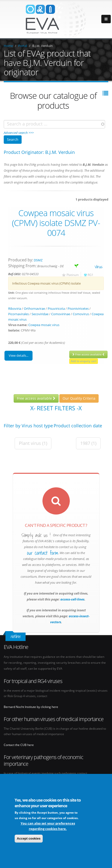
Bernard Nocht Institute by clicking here (31, 707)
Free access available (88, 354)
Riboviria (15, 309)
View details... (19, 355)
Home (8, 46)
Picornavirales (19, 314)
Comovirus (81, 314)
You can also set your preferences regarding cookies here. (48, 826)
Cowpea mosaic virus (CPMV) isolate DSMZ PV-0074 (56, 223)
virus (99, 267)
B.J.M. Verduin (42, 46)
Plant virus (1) (33, 443)
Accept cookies (29, 839)
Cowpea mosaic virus (44, 325)
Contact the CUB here (19, 745)
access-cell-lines (72, 599)
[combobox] (54, 124)
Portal (23, 46)
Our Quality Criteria (79, 398)
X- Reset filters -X (56, 408)
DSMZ (38, 260)
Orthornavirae (34, 309)
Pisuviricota (56, 309)
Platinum (73, 275)
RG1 (91, 275)
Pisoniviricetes (78, 309)
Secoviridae (40, 314)
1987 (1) (88, 443)
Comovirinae (61, 314)
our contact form (43, 553)
